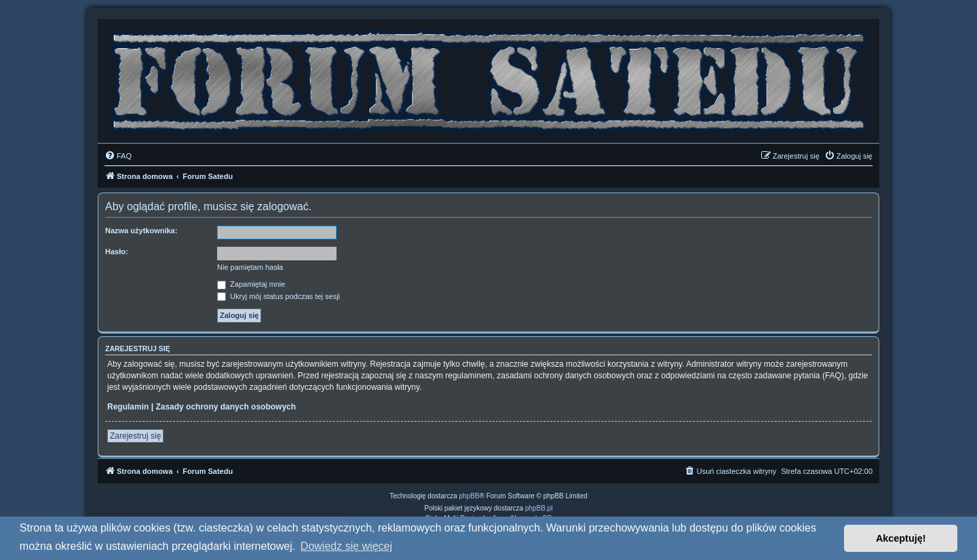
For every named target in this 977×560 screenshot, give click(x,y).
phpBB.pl (539, 508)
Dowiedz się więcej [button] (346, 546)
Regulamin (128, 407)
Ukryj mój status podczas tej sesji (279, 296)
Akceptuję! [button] (901, 538)
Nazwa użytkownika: (141, 231)
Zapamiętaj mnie (251, 284)
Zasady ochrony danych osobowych (226, 407)
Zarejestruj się (135, 436)
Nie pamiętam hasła (250, 267)
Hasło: (117, 252)
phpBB (470, 496)
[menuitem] (118, 156)
